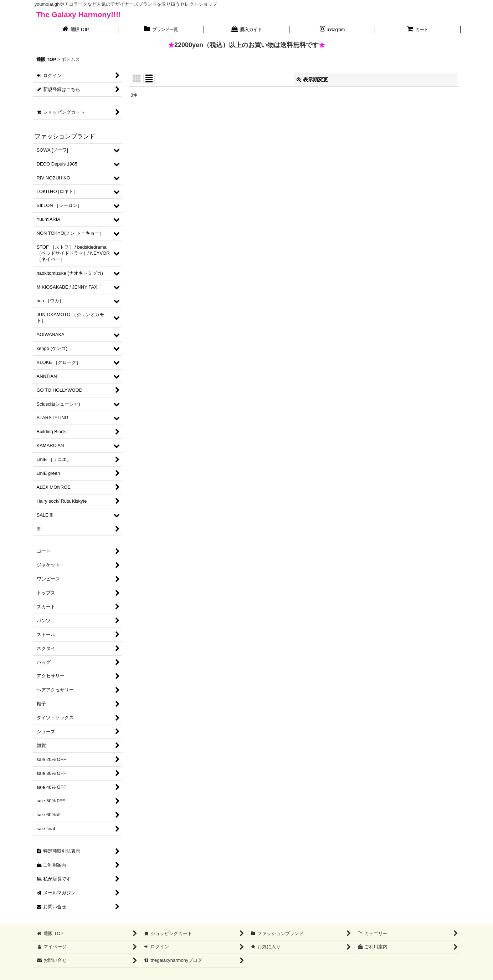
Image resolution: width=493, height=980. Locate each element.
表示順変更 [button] (312, 80)
